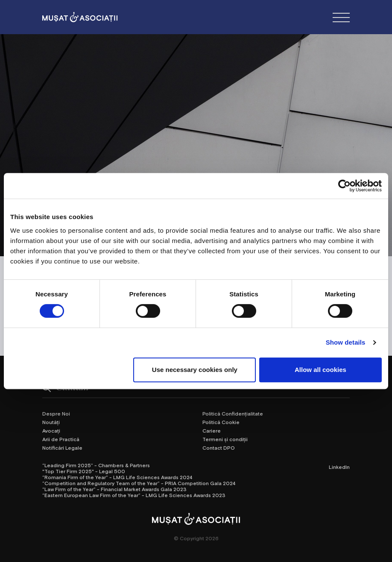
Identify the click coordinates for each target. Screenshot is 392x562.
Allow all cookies (320, 370)
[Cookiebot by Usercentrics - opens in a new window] (344, 186)
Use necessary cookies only (195, 370)
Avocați (51, 430)
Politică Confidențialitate (233, 413)
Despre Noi (56, 413)
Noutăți (51, 422)
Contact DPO (219, 448)
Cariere (212, 430)
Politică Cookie (221, 422)
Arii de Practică (61, 439)
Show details (346, 342)
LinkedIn (339, 467)
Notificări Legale (62, 448)
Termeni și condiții (225, 439)
